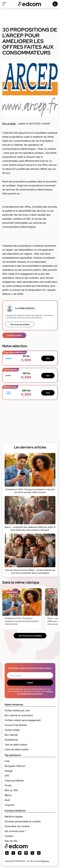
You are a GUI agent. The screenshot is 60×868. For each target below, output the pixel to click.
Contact (9, 836)
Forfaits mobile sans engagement (23, 720)
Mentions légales (14, 817)
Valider (30, 683)
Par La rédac (9, 124)
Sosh (7, 800)
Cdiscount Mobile (14, 781)
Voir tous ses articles (20, 324)
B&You (8, 795)
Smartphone (11, 740)
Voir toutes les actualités (30, 636)
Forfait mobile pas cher (17, 710)
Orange (9, 771)
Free (7, 761)
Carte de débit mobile (16, 749)
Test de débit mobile (16, 745)
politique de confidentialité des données (35, 692)
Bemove (45, 861)
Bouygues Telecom (15, 766)
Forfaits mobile (14, 335)
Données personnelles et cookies (23, 821)
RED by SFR (11, 790)
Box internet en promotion (19, 715)
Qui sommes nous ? (15, 831)
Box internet (11, 735)
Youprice (9, 805)
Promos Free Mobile (16, 725)
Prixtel (8, 785)
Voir (48, 358)
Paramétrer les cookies (17, 826)
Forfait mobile (12, 730)
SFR (7, 776)
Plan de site (11, 841)
